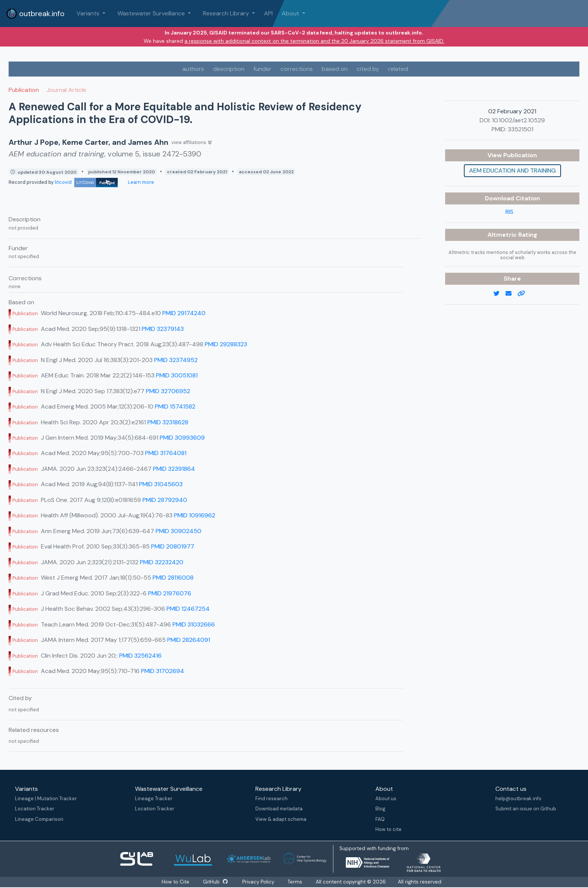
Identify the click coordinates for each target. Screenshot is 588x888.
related (398, 69)
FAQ (380, 819)
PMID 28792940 (165, 500)
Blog (380, 809)
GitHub (215, 882)
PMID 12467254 (188, 609)
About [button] (291, 13)
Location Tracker (35, 809)
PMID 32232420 (162, 562)
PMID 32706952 (168, 391)
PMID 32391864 (174, 469)
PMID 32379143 (163, 329)
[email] (511, 294)
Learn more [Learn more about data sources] (140, 182)
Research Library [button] (227, 13)
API (268, 13)
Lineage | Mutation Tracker (46, 799)
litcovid (86, 182)
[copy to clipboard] (524, 294)
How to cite (388, 829)
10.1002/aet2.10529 (518, 120)
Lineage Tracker (154, 799)
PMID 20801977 (173, 546)
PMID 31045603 (161, 484)
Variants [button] (89, 13)
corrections (297, 69)
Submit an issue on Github (526, 809)
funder (262, 69)
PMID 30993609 (182, 438)
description (229, 69)
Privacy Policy (259, 882)
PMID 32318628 (168, 422)
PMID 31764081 (166, 453)
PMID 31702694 (163, 671)
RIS (509, 212)
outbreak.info (35, 14)
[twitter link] (499, 294)
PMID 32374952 (176, 360)
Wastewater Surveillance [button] (152, 13)
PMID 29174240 (184, 313)
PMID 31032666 (194, 624)
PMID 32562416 (140, 656)
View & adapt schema (281, 819)
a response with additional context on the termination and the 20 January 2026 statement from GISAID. (314, 41)
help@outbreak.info (518, 799)
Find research (271, 799)
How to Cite (175, 882)
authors (193, 69)
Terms (296, 882)
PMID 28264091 (189, 640)
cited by (368, 69)
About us (386, 799)
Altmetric (503, 235)
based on (335, 69)
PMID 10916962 (195, 515)
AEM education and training (512, 171)
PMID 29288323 (226, 344)
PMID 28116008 (173, 578)
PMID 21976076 (170, 593)
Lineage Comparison (39, 819)
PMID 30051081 (177, 375)
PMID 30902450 (178, 531)
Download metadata (279, 809)
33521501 (520, 129)
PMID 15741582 (175, 406)
